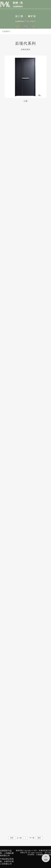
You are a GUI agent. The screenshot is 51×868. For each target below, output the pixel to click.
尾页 (39, 838)
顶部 (46, 857)
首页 (12, 838)
